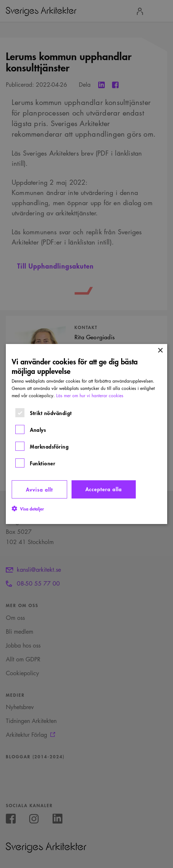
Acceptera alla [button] (104, 489)
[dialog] (86, 434)
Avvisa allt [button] (39, 489)
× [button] (160, 351)
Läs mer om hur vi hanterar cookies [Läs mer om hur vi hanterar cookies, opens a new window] (90, 396)
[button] (28, 508)
